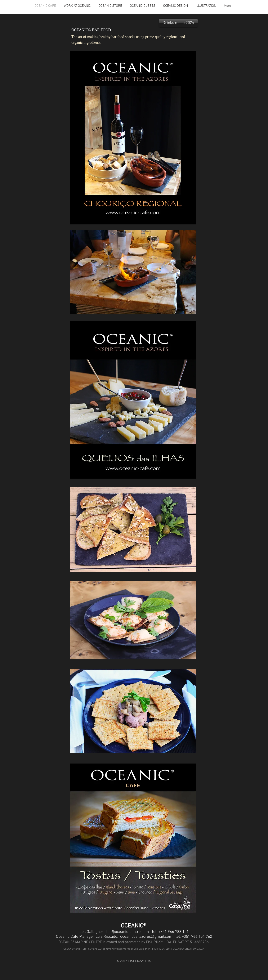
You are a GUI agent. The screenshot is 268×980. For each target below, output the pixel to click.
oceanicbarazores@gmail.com (146, 937)
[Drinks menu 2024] (178, 23)
